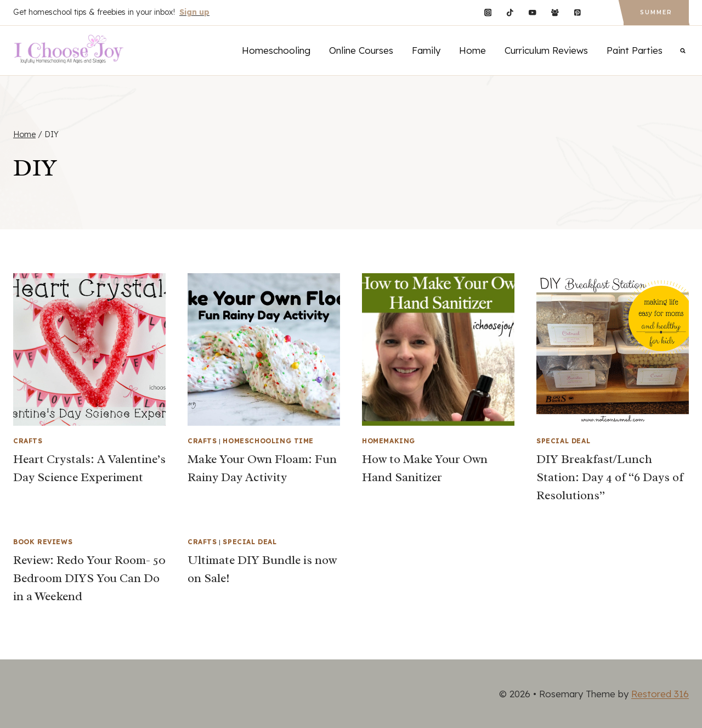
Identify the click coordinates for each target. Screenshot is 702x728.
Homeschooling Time (268, 441)
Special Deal (563, 441)
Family (426, 50)
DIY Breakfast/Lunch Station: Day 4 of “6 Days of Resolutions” (610, 477)
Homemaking (389, 441)
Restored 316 (660, 694)
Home (472, 50)
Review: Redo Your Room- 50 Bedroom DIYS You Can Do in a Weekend (89, 578)
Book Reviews (43, 542)
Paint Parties (635, 50)
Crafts (28, 441)
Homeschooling (276, 50)
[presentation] (89, 349)
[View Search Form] (683, 50)
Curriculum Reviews (546, 50)
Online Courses (361, 50)
